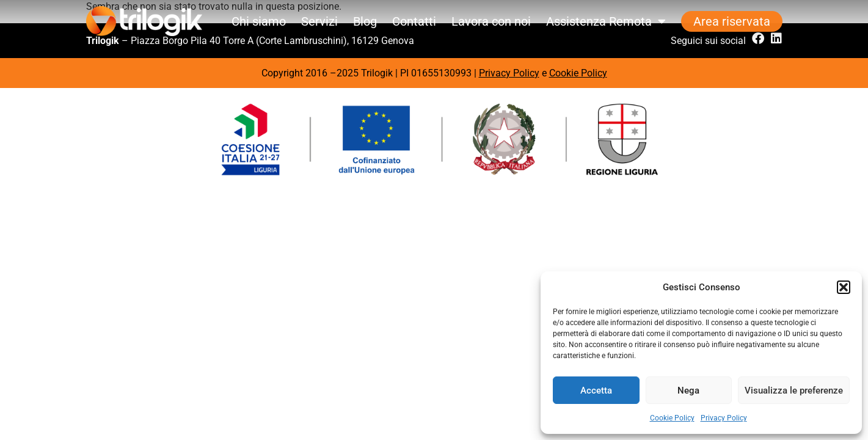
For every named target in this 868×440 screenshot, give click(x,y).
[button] (844, 287)
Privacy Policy (724, 418)
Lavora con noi (491, 21)
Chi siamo (259, 21)
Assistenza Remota (606, 21)
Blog (365, 21)
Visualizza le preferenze (794, 391)
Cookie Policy (672, 418)
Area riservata (732, 21)
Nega (688, 391)
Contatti (414, 21)
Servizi (319, 21)
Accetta (596, 391)
